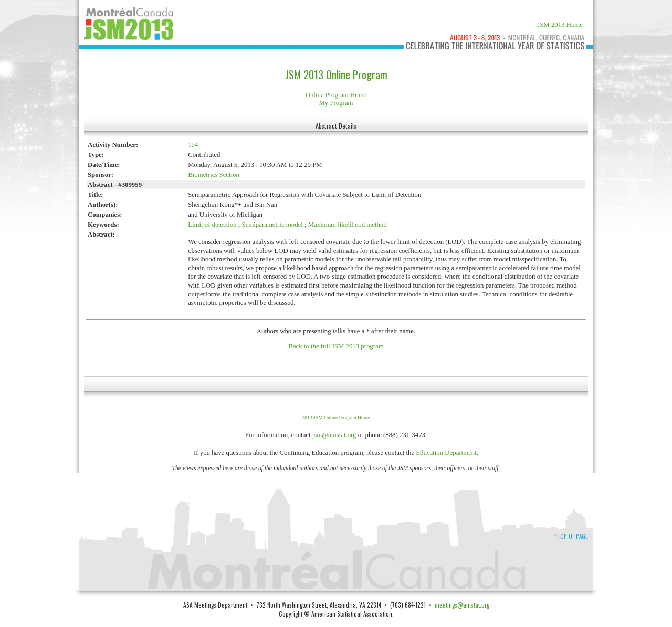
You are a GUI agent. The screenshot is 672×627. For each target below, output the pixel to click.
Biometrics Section (214, 175)
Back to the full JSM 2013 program (336, 346)
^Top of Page (571, 536)
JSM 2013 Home (560, 25)
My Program (336, 103)
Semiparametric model (272, 225)
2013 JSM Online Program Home (336, 417)
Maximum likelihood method (348, 225)
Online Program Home (336, 95)
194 (193, 145)
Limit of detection (212, 225)
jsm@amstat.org (334, 435)
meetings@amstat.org (462, 605)
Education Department (446, 453)
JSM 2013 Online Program (336, 75)
